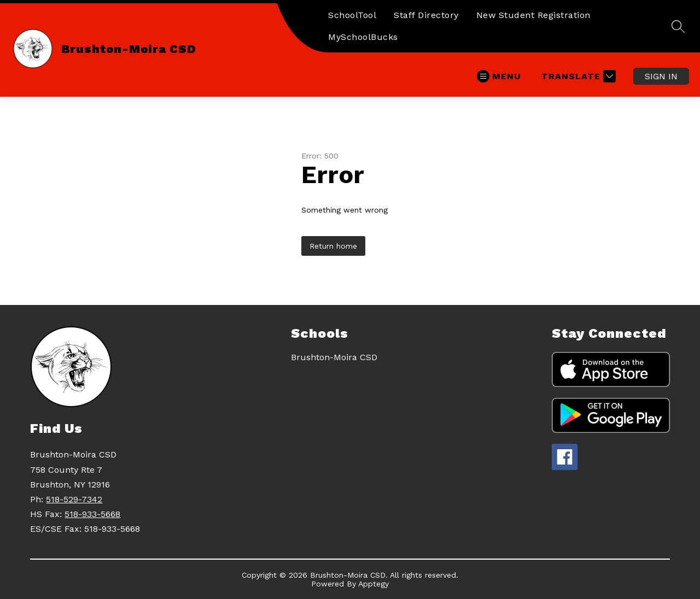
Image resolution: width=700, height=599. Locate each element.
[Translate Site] (577, 76)
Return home (333, 246)
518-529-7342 (74, 499)
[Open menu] (499, 76)
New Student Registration (533, 15)
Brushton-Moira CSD (334, 357)
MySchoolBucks (363, 37)
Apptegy (374, 584)
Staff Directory (426, 15)
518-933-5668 (92, 514)
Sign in (661, 76)
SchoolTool (352, 15)
